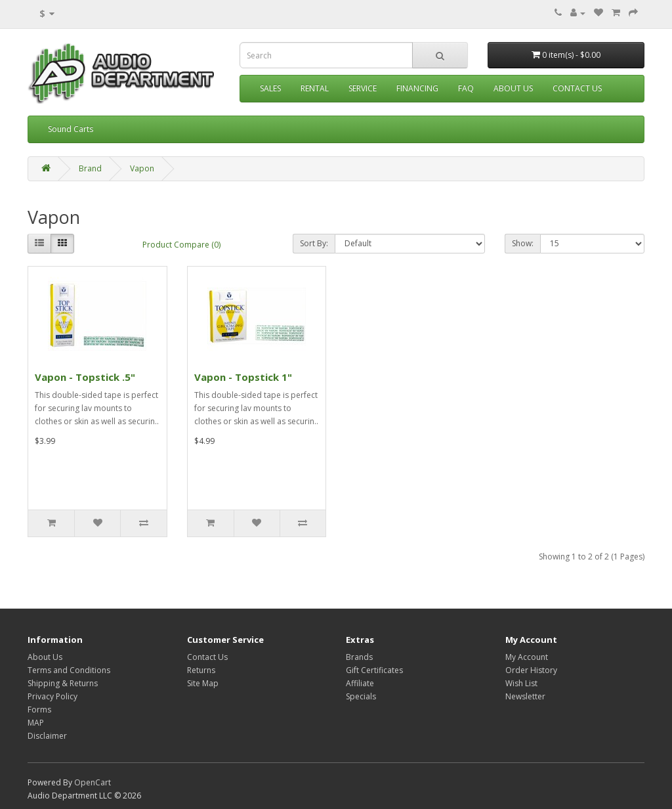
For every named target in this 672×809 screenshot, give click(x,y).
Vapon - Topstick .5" (85, 377)
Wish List (521, 683)
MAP (36, 723)
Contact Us (577, 88)
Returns (201, 670)
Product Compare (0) (181, 245)
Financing (417, 88)
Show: (523, 243)
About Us (513, 88)
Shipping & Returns (63, 683)
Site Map (203, 683)
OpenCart (93, 782)
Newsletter (525, 696)
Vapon (142, 168)
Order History (531, 670)
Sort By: (314, 243)
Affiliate (360, 683)
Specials (361, 696)
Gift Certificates (374, 670)
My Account (527, 657)
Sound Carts (71, 129)
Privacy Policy (52, 696)
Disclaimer (47, 736)
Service (363, 88)
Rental (315, 88)
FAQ (466, 88)
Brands (359, 657)
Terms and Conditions (69, 670)
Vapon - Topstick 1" (243, 377)
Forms (39, 710)
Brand (90, 168)
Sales (270, 88)
